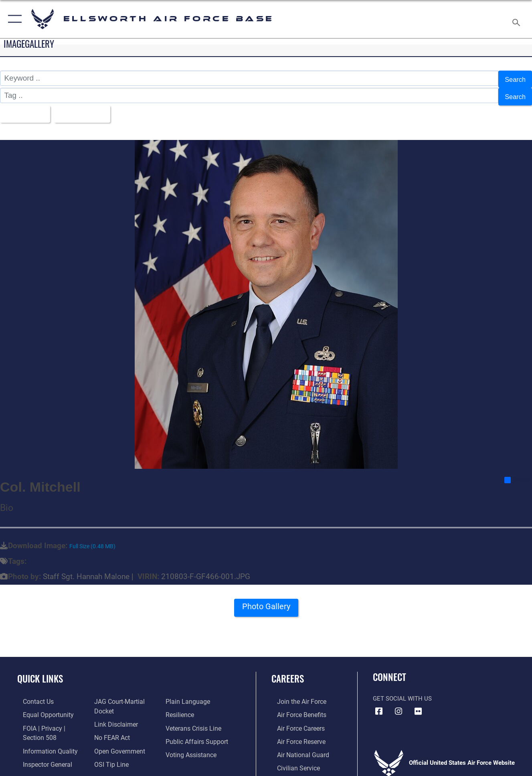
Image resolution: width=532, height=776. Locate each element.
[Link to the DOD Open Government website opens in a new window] (116, 743)
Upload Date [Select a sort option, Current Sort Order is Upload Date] (89, 108)
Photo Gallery (266, 603)
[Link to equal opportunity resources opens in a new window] (41, 708)
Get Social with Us (402, 692)
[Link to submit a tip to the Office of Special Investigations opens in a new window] (109, 756)
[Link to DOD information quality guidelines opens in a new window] (43, 743)
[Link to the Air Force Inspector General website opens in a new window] (41, 756)
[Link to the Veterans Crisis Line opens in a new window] (195, 721)
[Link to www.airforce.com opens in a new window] (295, 695)
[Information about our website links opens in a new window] (113, 717)
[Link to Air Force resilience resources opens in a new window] (181, 708)
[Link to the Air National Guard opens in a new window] (296, 747)
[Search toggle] (518, 19)
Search (514, 78)
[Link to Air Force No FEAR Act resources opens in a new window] (110, 730)
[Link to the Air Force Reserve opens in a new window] (295, 733)
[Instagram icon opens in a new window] (398, 705)
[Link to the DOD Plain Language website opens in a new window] (188, 695)
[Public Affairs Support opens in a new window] (197, 733)
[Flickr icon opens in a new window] (418, 705)
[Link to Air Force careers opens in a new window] (295, 721)
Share (518, 474)
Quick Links (40, 672)
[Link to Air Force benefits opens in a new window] (295, 708)
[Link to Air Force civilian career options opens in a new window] (292, 760)
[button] (13, 19)
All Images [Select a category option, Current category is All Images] (25, 108)
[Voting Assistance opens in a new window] (192, 747)
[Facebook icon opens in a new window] (379, 705)
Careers (288, 672)
